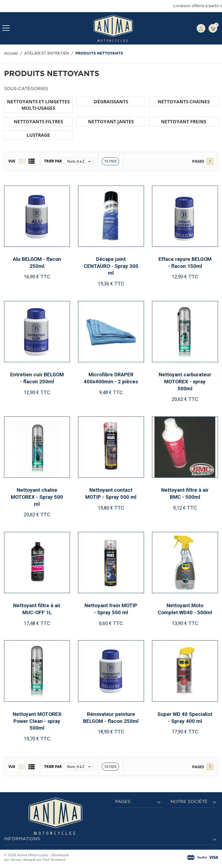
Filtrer (110, 161)
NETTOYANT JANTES (111, 122)
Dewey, (16, 860)
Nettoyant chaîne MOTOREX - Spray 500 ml (37, 497)
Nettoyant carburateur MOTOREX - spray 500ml (185, 381)
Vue (12, 161)
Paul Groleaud (54, 860)
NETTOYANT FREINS (184, 122)
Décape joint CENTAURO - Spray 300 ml (111, 266)
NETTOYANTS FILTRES (38, 122)
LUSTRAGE (38, 135)
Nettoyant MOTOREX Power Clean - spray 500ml (37, 721)
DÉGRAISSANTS (111, 102)
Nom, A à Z (80, 161)
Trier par (53, 161)
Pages (198, 161)
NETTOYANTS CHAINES (184, 102)
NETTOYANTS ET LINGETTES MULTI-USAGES (38, 105)
